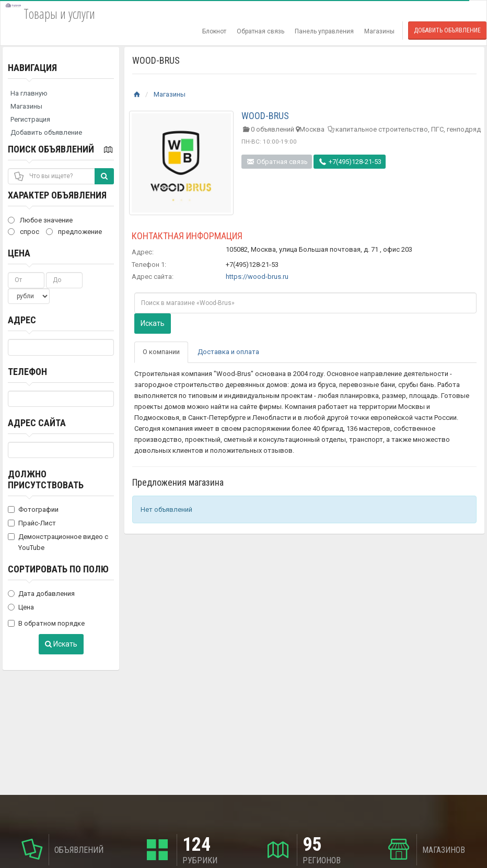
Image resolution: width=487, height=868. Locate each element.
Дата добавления (41, 594)
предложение (74, 232)
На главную (29, 93)
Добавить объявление (447, 30)
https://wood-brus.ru (257, 277)
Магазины (379, 31)
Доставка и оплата (228, 352)
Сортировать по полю (58, 569)
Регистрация (30, 119)
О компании (161, 352)
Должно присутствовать (46, 479)
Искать (61, 644)
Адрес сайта (37, 423)
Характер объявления (57, 195)
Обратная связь (260, 31)
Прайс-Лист (32, 523)
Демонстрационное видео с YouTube (58, 542)
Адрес (22, 320)
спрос (24, 232)
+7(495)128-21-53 (350, 162)
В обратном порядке (46, 623)
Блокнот (214, 31)
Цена (19, 253)
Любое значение (40, 220)
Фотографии (33, 509)
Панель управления (324, 31)
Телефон (27, 372)
